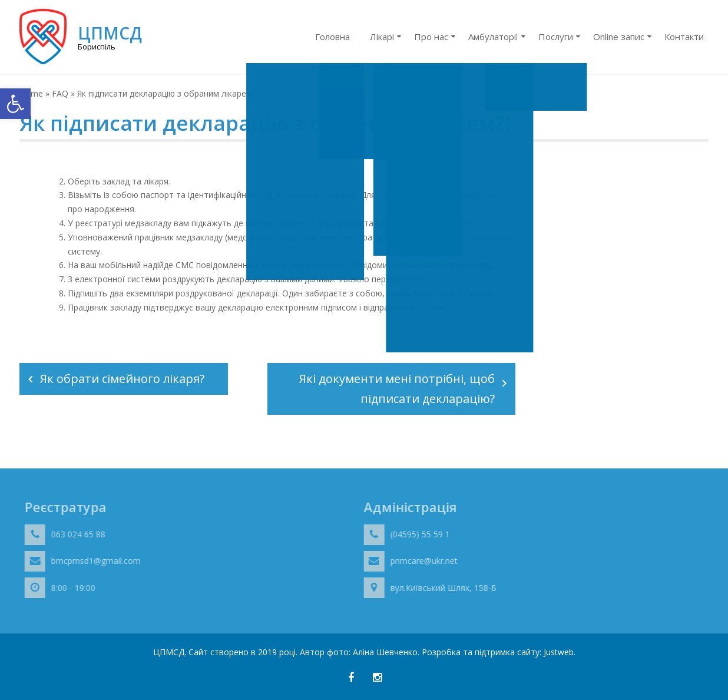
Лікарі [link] (382, 37)
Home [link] (31, 93)
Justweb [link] (559, 652)
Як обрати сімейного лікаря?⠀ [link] (127, 379)
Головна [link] (332, 37)
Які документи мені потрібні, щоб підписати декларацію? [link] (397, 389)
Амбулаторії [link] (493, 37)
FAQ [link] (60, 93)
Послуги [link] (556, 37)
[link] (15, 104)
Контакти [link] (684, 37)
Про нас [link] (431, 37)
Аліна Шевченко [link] (385, 652)
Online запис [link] (619, 37)
